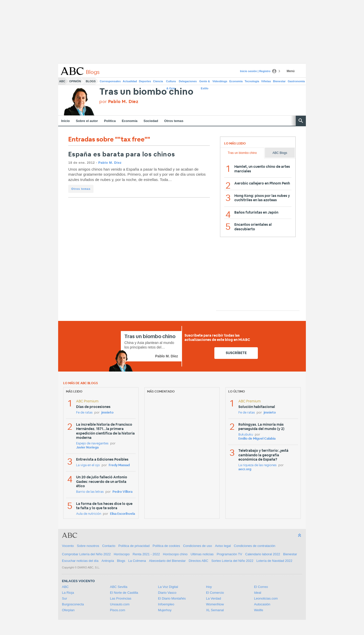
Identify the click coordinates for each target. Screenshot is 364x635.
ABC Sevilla (119, 587)
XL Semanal (215, 610)
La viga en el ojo (88, 465)
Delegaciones (188, 81)
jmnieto (107, 413)
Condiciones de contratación (255, 546)
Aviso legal (223, 546)
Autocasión (262, 604)
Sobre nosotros (88, 546)
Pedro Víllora (122, 492)
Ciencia (158, 81)
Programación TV (229, 554)
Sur (64, 598)
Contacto (109, 546)
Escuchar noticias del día (80, 561)
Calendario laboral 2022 (263, 554)
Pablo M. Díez (110, 163)
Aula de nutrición (89, 514)
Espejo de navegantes (92, 444)
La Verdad (213, 598)
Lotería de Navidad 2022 (274, 561)
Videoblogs (220, 81)
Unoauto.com (120, 604)
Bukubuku (246, 435)
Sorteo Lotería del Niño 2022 (232, 561)
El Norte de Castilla (124, 593)
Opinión (75, 81)
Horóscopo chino (175, 554)
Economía (236, 81)
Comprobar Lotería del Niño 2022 (86, 554)
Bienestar (279, 81)
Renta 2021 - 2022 (146, 554)
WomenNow (215, 604)
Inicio (65, 121)
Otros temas (174, 121)
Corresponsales (110, 81)
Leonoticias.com (266, 598)
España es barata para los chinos (122, 155)
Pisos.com (118, 610)
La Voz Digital (168, 587)
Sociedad (151, 121)
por (119, 102)
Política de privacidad (134, 546)
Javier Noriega (87, 448)
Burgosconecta (73, 604)
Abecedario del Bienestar (167, 561)
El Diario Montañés (172, 598)
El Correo (261, 587)
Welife (259, 610)
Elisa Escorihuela (122, 514)
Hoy (209, 587)
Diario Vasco (167, 593)
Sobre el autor (87, 121)
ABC (62, 81)
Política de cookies (166, 546)
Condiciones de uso (197, 546)
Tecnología (252, 81)
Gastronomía (296, 81)
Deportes (145, 81)
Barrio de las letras (90, 492)
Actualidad (130, 81)
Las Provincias (121, 598)
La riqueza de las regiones (257, 465)
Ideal (258, 593)
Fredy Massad (119, 465)
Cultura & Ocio (171, 82)
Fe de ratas (84, 413)
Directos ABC (199, 561)
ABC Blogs (280, 153)
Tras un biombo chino (146, 92)
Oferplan (68, 610)
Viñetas (266, 81)
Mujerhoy (165, 610)
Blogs (91, 81)
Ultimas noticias (202, 554)
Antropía (108, 561)
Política (110, 121)
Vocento (68, 546)
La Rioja (68, 593)
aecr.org (245, 469)
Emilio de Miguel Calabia (257, 439)
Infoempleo (166, 604)
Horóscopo (122, 554)
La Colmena (137, 561)
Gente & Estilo (204, 82)
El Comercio (215, 593)
